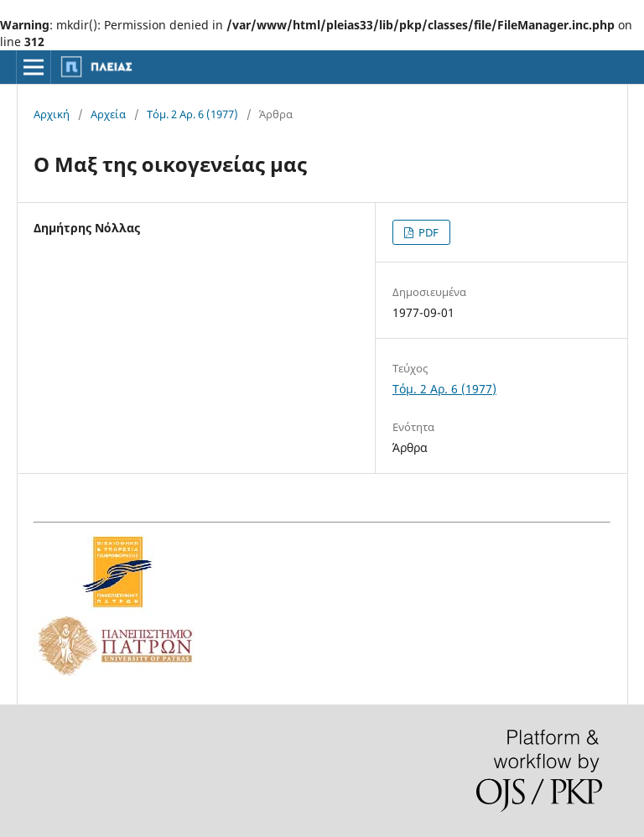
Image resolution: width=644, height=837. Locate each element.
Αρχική (52, 114)
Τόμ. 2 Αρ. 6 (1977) (192, 114)
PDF (427, 232)
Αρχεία (108, 114)
